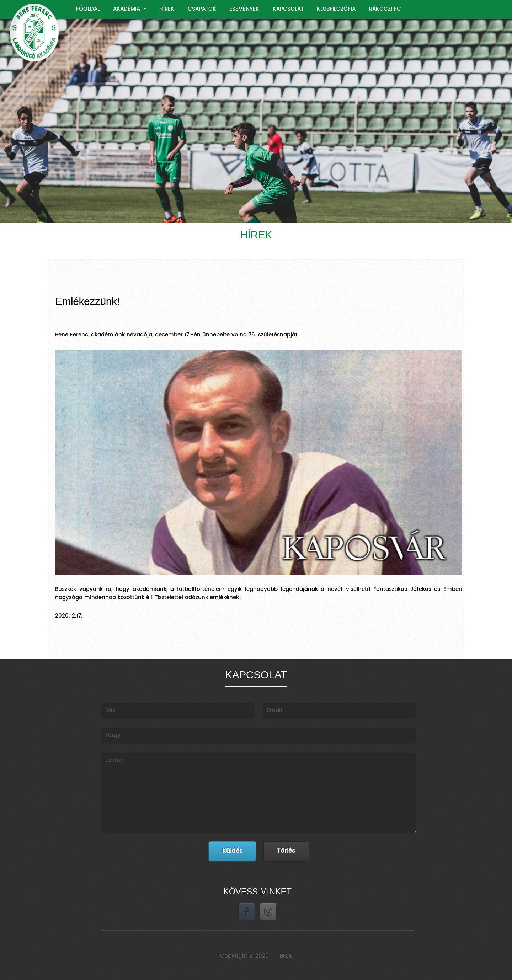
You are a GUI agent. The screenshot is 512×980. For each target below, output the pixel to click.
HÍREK (167, 9)
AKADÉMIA (127, 9)
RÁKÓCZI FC (385, 9)
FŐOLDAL (88, 9)
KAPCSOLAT (288, 9)
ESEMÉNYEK (244, 9)
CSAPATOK (202, 9)
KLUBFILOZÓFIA (336, 9)
